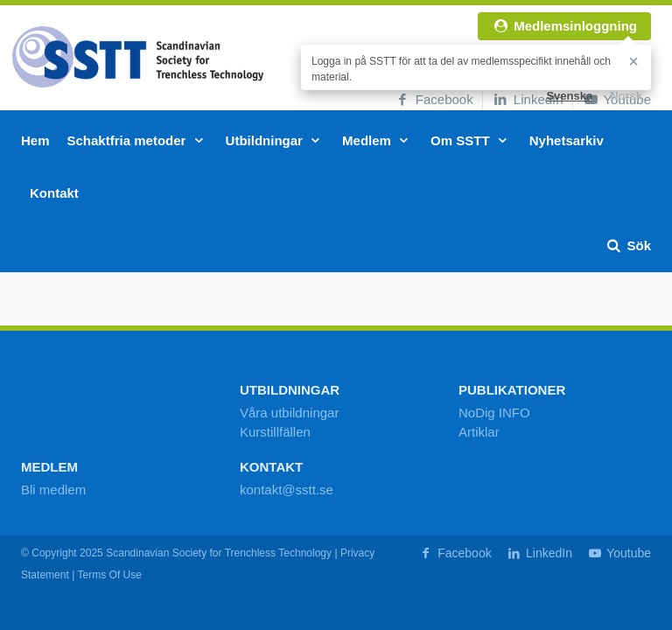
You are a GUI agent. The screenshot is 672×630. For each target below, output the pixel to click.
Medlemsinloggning (564, 26)
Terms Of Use (109, 575)
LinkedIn (528, 99)
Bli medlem (53, 490)
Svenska (569, 96)
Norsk (626, 96)
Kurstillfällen (275, 432)
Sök (628, 245)
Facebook (434, 99)
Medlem (378, 140)
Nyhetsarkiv (567, 140)
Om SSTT (471, 140)
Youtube (619, 553)
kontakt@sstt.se (287, 490)
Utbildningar (276, 140)
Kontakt (54, 193)
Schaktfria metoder (138, 140)
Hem (35, 140)
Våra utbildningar (289, 413)
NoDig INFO (494, 413)
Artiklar (479, 432)
